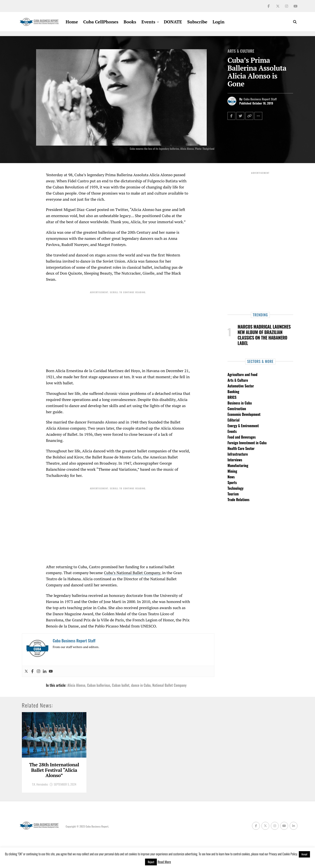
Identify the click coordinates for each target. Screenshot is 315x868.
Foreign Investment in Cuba (247, 443)
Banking (233, 392)
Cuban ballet (121, 685)
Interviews (235, 460)
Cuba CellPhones (101, 22)
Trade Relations (238, 500)
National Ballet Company (169, 685)
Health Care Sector (241, 448)
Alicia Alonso (76, 685)
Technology (235, 488)
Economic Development (244, 414)
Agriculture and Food (242, 375)
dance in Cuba (141, 685)
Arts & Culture (238, 380)
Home (72, 22)
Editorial (234, 420)
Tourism (233, 494)
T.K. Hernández (40, 811)
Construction (237, 409)
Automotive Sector (241, 386)
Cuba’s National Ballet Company (132, 573)
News (231, 477)
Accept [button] (304, 854)
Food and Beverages (242, 437)
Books (130, 22)
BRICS (232, 397)
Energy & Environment (243, 426)
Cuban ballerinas (99, 685)
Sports (232, 483)
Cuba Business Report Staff (260, 99)
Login (219, 22)
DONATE (173, 22)
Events (148, 22)
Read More (164, 862)
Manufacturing (238, 465)
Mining (232, 471)
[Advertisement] (118, 326)
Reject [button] (151, 862)
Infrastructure (238, 454)
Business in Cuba (240, 403)
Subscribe (197, 22)
